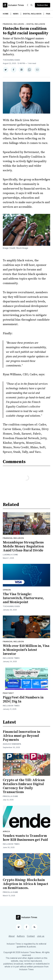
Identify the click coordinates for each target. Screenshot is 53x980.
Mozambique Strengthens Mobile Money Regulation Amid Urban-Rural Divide (23, 546)
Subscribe (43, 5)
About (12, 936)
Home (6, 14)
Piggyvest (8, 693)
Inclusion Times (11, 658)
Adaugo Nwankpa (12, 744)
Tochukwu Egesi (11, 60)
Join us (41, 936)
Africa (6, 831)
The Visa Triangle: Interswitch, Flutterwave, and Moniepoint (23, 598)
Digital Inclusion (32, 14)
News (16, 14)
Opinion (7, 590)
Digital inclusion (36, 24)
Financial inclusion (13, 24)
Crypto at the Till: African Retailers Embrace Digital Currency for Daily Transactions (24, 786)
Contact (31, 936)
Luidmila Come (10, 555)
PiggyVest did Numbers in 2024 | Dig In (23, 699)
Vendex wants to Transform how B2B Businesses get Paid (25, 838)
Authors (21, 936)
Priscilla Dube (10, 796)
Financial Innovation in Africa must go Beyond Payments (21, 736)
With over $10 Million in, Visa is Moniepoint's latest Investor (26, 650)
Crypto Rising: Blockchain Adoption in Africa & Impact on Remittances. (26, 884)
